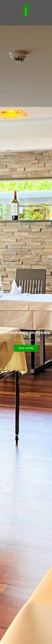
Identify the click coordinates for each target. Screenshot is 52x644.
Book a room (26, 348)
